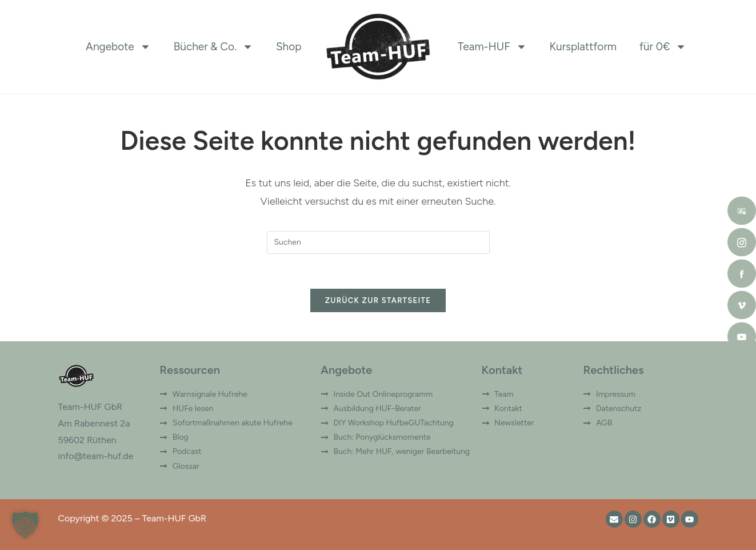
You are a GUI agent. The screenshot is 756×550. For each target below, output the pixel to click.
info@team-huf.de (96, 456)
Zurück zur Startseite (378, 300)
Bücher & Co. (213, 47)
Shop (289, 47)
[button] (25, 525)
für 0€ (663, 47)
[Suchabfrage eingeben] (378, 242)
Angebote (118, 47)
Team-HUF (492, 47)
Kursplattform (583, 47)
